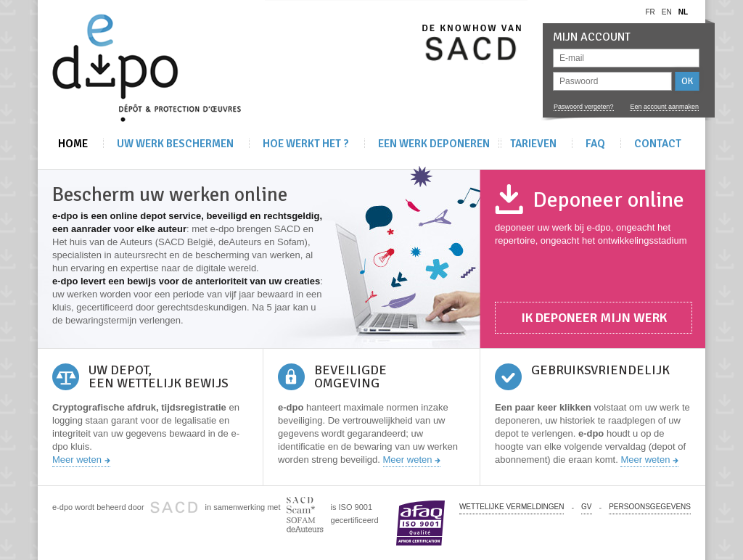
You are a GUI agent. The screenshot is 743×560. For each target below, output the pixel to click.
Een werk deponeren (434, 144)
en (667, 12)
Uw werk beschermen (175, 144)
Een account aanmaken (664, 107)
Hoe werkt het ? (306, 144)
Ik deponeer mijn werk (594, 318)
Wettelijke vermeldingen (512, 507)
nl (683, 12)
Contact (658, 144)
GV (586, 507)
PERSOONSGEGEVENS (650, 507)
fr (650, 12)
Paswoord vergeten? (584, 107)
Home (73, 144)
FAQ (595, 144)
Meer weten (77, 460)
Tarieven (533, 144)
